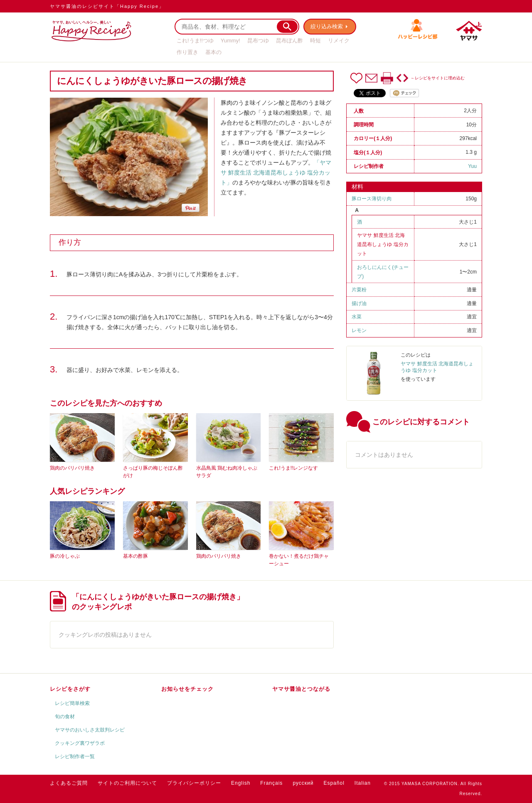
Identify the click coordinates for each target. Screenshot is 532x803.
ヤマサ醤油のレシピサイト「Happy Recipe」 (107, 6)
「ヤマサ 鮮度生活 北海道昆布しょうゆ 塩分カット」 (276, 172)
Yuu (472, 166)
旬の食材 (65, 717)
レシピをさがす (70, 689)
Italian (363, 783)
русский (303, 783)
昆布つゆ (258, 41)
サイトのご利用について (127, 783)
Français (271, 783)
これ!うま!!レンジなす (293, 468)
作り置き (187, 52)
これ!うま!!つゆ (195, 41)
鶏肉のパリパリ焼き (72, 468)
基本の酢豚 (135, 556)
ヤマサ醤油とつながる (301, 689)
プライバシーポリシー (194, 783)
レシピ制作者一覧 (75, 756)
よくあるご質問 (69, 783)
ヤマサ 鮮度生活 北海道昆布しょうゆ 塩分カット (383, 244)
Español (334, 783)
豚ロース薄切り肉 (372, 199)
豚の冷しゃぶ (65, 556)
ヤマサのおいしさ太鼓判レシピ (90, 730)
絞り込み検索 (327, 26)
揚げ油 (359, 303)
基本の (213, 52)
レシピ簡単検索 (72, 703)
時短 (315, 41)
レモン (359, 330)
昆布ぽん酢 (289, 41)
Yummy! (230, 41)
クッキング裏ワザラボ (80, 743)
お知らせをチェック (187, 689)
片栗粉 (359, 290)
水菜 (357, 317)
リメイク (339, 41)
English (241, 783)
